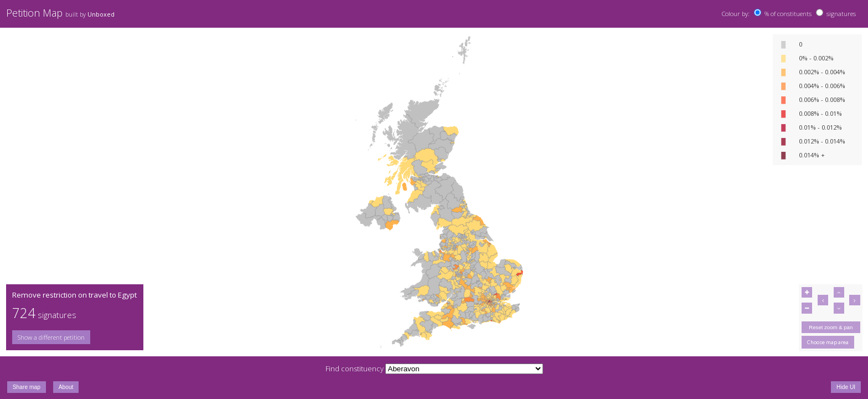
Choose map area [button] (828, 342)
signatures (841, 14)
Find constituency (355, 369)
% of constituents (788, 14)
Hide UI (846, 387)
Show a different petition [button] (51, 337)
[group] (74, 337)
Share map (27, 387)
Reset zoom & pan (831, 327)
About (66, 387)
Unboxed (101, 14)
